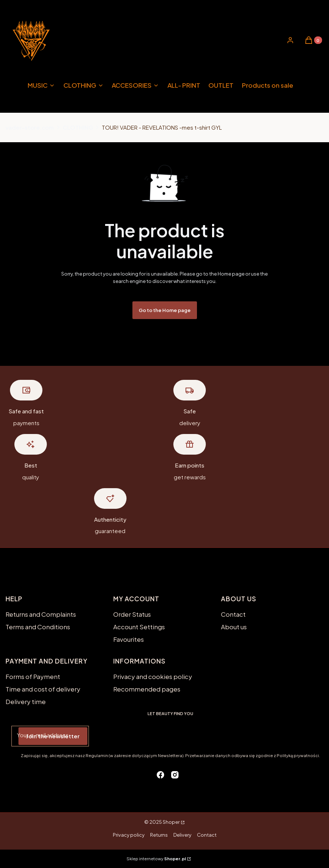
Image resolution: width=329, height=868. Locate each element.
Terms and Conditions (38, 627)
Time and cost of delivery (43, 689)
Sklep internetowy (156, 859)
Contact (233, 614)
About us (234, 627)
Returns (159, 835)
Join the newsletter (53, 736)
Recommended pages (147, 689)
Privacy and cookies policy (153, 676)
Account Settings (139, 627)
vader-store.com (30, 127)
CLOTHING (78, 127)
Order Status (132, 614)
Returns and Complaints (41, 614)
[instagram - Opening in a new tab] (175, 775)
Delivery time (26, 701)
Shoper (171, 822)
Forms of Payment (33, 676)
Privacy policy (129, 835)
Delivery (182, 835)
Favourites (129, 639)
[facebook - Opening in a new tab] (160, 775)
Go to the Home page (165, 310)
